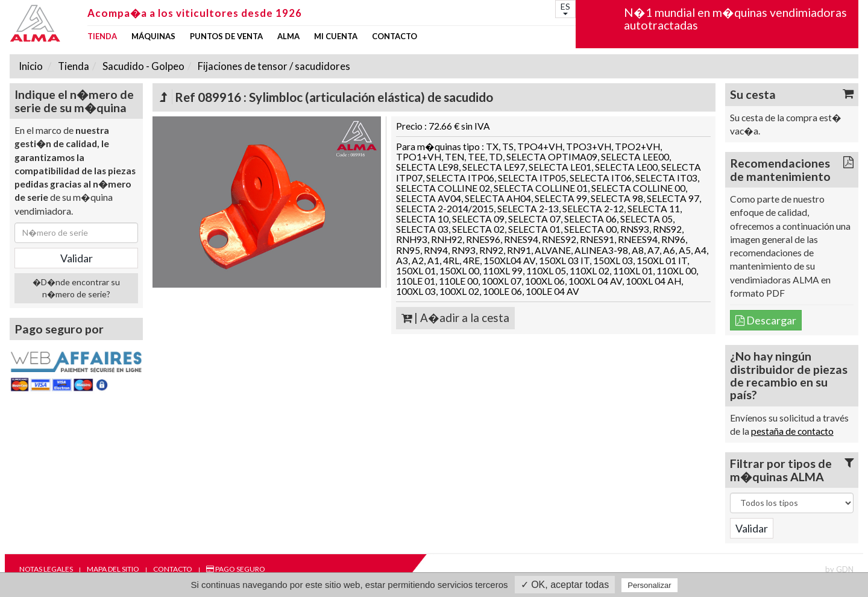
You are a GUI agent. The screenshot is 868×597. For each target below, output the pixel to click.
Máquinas (153, 36)
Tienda (102, 36)
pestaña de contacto (792, 431)
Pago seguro (236, 569)
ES (565, 8)
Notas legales (46, 569)
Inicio (31, 66)
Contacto (395, 36)
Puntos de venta (226, 36)
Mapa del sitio (113, 569)
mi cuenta (336, 36)
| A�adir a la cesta (455, 318)
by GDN (839, 569)
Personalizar (649, 585)
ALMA (288, 36)
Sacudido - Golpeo (143, 66)
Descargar (766, 320)
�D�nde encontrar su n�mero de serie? (76, 288)
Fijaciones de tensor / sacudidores (273, 66)
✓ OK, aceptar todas (565, 585)
